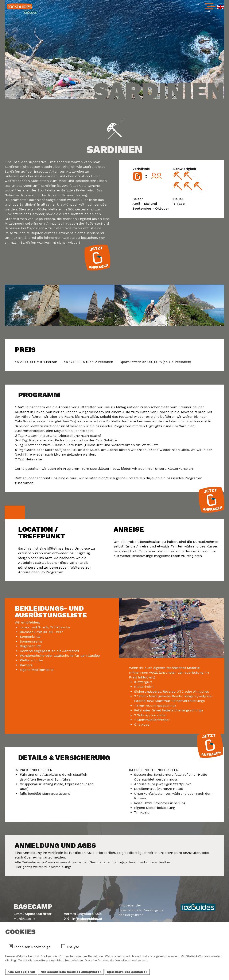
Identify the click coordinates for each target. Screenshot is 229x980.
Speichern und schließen (127, 973)
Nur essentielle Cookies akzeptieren (71, 973)
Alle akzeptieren (21, 973)
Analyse (73, 948)
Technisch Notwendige (32, 948)
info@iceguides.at (87, 919)
